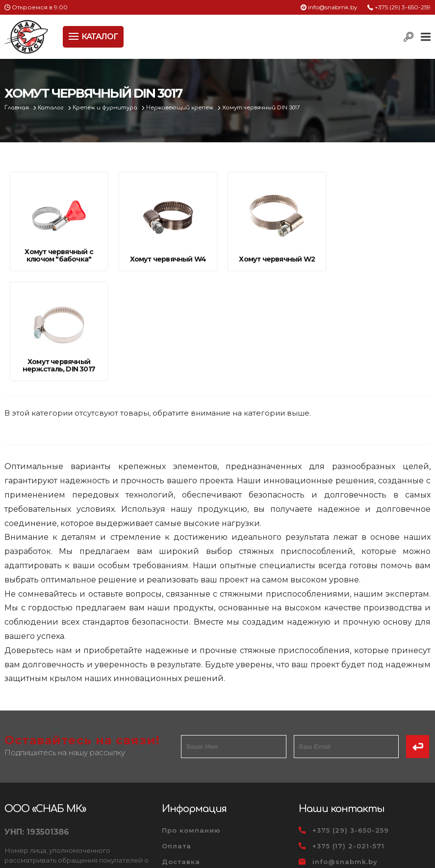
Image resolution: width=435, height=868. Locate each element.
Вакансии (181, 800)
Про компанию (191, 721)
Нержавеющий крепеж (181, 108)
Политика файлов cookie (46, 796)
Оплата (177, 737)
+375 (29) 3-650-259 (403, 7)
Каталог (52, 108)
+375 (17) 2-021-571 (348, 737)
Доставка (181, 753)
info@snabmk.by (333, 7)
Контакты (181, 784)
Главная (17, 108)
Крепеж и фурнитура (106, 108)
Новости (178, 768)
